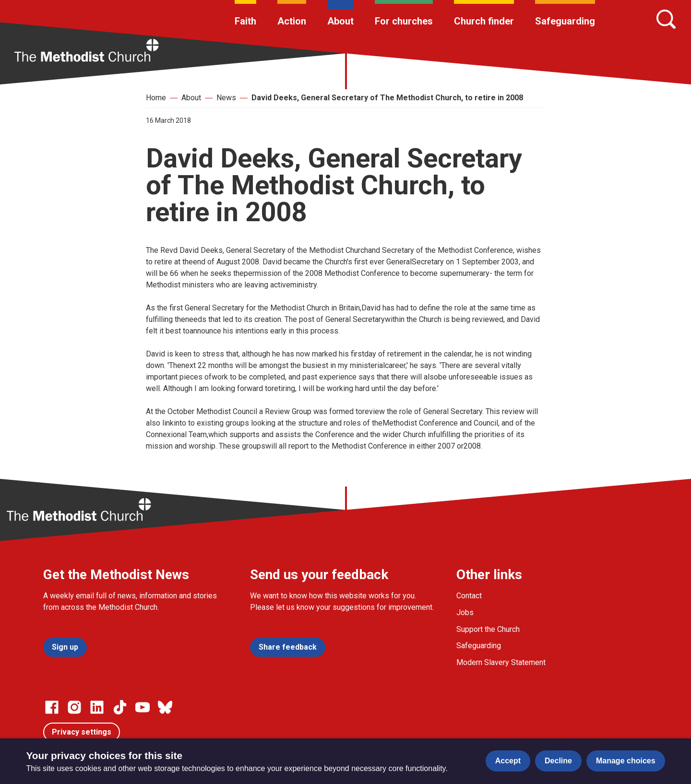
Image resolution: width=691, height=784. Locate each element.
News (226, 98)
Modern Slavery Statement (501, 662)
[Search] (666, 19)
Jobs (465, 612)
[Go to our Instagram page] (74, 707)
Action (292, 21)
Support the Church (488, 629)
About (340, 21)
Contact (469, 596)
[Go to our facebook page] (52, 707)
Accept (508, 761)
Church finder (484, 21)
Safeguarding (565, 21)
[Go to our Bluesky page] (165, 707)
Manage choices (626, 761)
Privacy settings (82, 732)
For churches (404, 21)
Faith (245, 21)
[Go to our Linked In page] (97, 707)
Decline (558, 761)
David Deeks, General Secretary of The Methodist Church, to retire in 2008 (387, 98)
